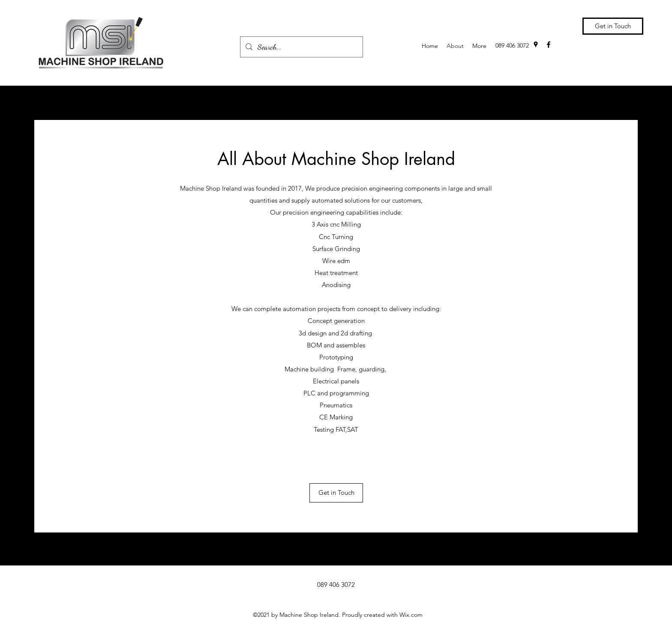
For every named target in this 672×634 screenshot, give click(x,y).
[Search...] (301, 47)
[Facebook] (549, 45)
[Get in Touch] (613, 26)
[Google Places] (536, 45)
